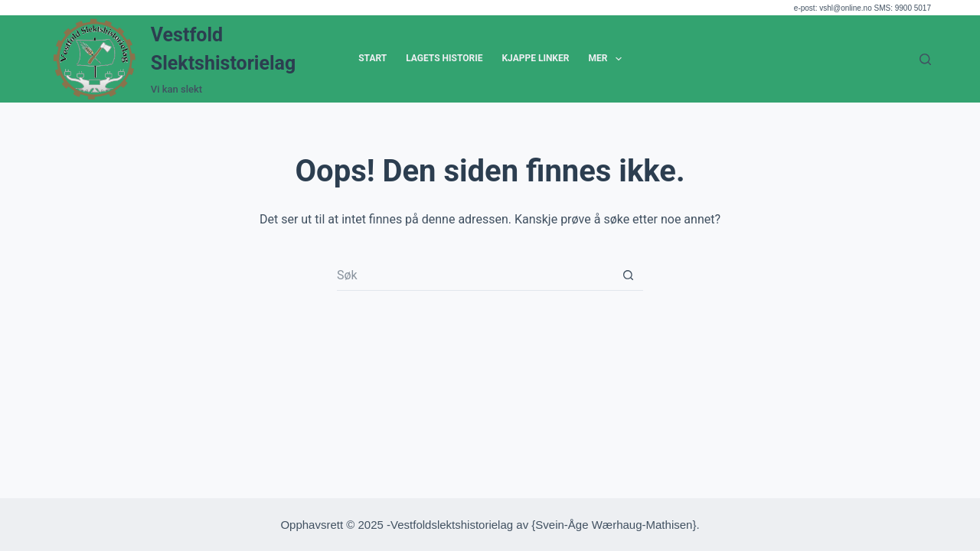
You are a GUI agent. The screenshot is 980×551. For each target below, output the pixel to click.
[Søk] (925, 59)
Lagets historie (444, 58)
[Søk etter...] (475, 275)
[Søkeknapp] (628, 275)
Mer (608, 59)
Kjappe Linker (535, 58)
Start (372, 58)
